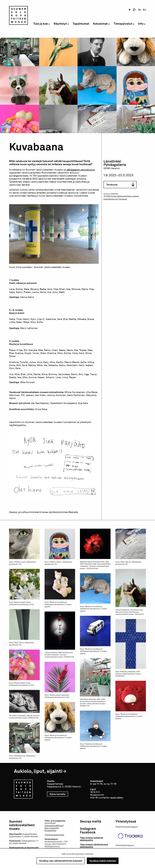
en (144, 10)
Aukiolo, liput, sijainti (38, 771)
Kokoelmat (100, 24)
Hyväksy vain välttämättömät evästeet (61, 861)
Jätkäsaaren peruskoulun (81, 170)
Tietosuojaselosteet (54, 835)
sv (140, 10)
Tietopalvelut (123, 24)
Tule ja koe (41, 24)
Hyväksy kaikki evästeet (103, 861)
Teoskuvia (120, 185)
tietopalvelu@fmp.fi (54, 826)
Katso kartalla (59, 794)
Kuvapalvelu (50, 830)
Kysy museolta (52, 828)
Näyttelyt (60, 24)
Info (141, 24)
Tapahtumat (81, 24)
